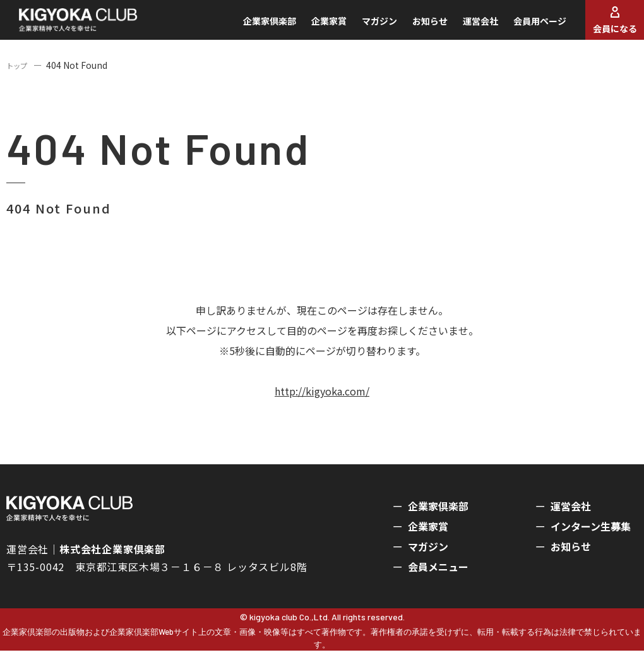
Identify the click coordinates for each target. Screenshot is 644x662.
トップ (20, 76)
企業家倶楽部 (253, 27)
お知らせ (413, 27)
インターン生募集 (591, 538)
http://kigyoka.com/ (322, 402)
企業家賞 (312, 27)
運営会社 (463, 27)
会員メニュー (438, 578)
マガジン (362, 27)
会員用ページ (523, 27)
